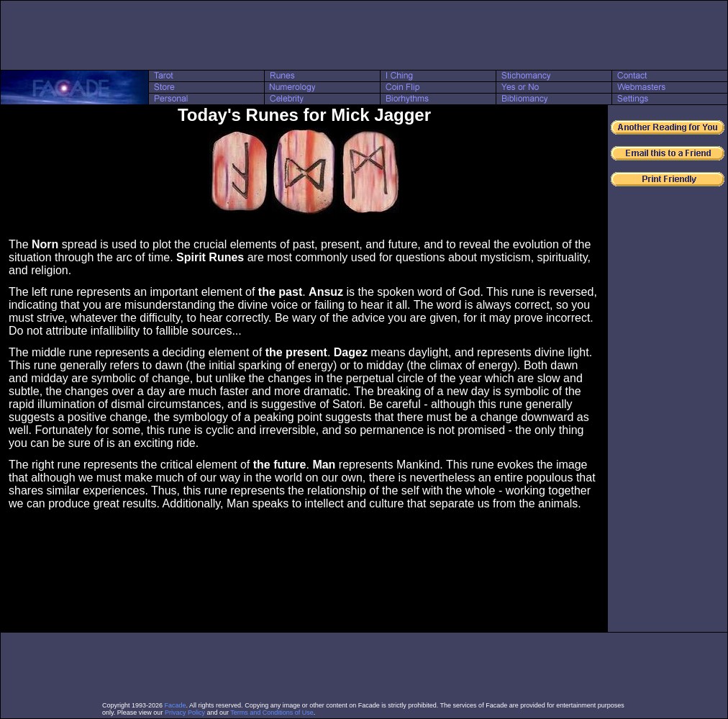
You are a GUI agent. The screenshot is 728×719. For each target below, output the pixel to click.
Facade (176, 705)
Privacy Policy (185, 713)
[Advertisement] (364, 35)
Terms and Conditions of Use (272, 713)
